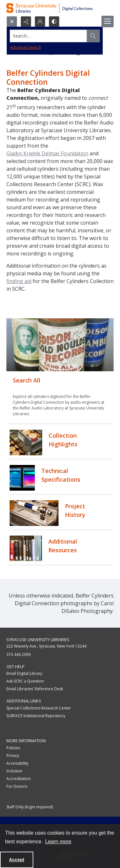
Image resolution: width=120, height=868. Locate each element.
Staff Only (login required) (30, 807)
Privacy (13, 756)
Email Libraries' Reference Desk (35, 689)
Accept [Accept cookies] (17, 860)
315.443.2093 (19, 654)
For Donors (17, 786)
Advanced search (26, 47)
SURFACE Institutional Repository (36, 716)
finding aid (19, 281)
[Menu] (108, 21)
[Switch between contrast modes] (54, 21)
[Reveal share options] (26, 21)
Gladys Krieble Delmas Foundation (47, 153)
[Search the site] (48, 36)
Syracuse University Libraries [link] (38, 640)
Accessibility (17, 763)
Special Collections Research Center (39, 708)
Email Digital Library (24, 673)
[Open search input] (12, 21)
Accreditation (19, 779)
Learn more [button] (58, 842)
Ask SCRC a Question (25, 681)
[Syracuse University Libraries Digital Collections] (60, 8)
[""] (60, 397)
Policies (13, 748)
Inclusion (14, 771)
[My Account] (40, 21)
